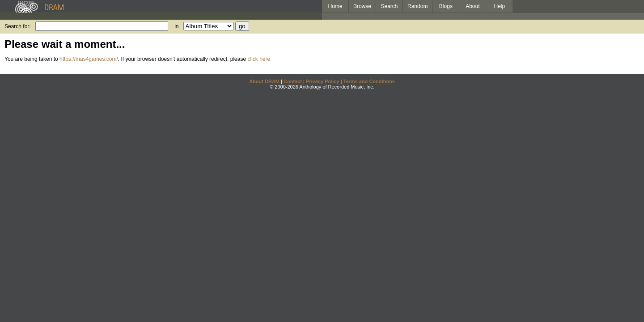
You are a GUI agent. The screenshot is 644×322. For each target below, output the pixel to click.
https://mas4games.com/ (89, 59)
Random (417, 6)
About (472, 6)
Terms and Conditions (369, 81)
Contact (293, 81)
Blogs (446, 6)
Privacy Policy (323, 81)
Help (500, 6)
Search (390, 6)
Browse (362, 6)
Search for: (18, 26)
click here (259, 59)
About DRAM (264, 81)
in (176, 26)
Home (335, 6)
